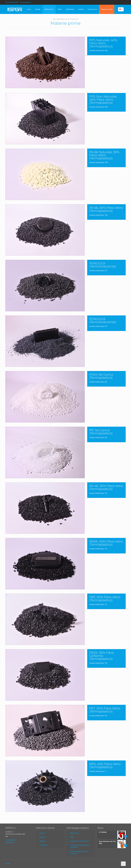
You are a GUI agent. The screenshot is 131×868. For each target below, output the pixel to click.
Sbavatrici (43, 837)
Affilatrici (42, 841)
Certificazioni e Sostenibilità (79, 841)
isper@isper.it (27, 2)
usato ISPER (43, 845)
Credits (8, 864)
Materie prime (75, 833)
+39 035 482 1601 (13, 2)
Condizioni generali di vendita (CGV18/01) (79, 853)
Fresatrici (42, 833)
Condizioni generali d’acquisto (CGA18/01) (80, 846)
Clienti (72, 837)
